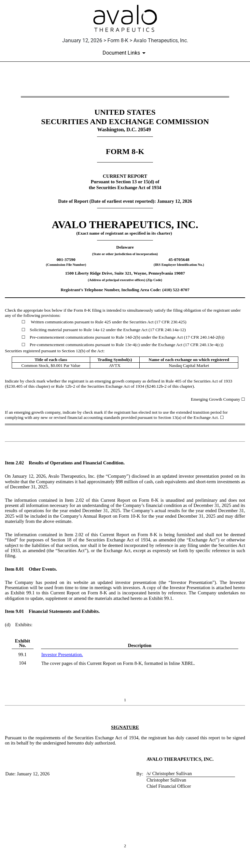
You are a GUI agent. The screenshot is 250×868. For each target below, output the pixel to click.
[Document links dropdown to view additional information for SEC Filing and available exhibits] (125, 53)
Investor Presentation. (62, 654)
